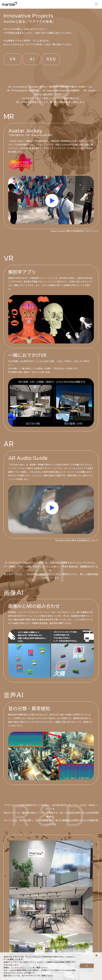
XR (13, 59)
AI (32, 59)
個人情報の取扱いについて (22, 968)
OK (87, 966)
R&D (51, 59)
